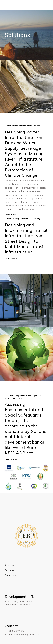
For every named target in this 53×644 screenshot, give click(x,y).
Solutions (9, 570)
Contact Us (10, 575)
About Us (9, 565)
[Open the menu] (44, 5)
